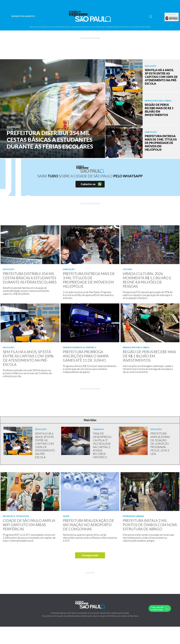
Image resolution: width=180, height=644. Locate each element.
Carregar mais (90, 555)
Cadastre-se (88, 184)
